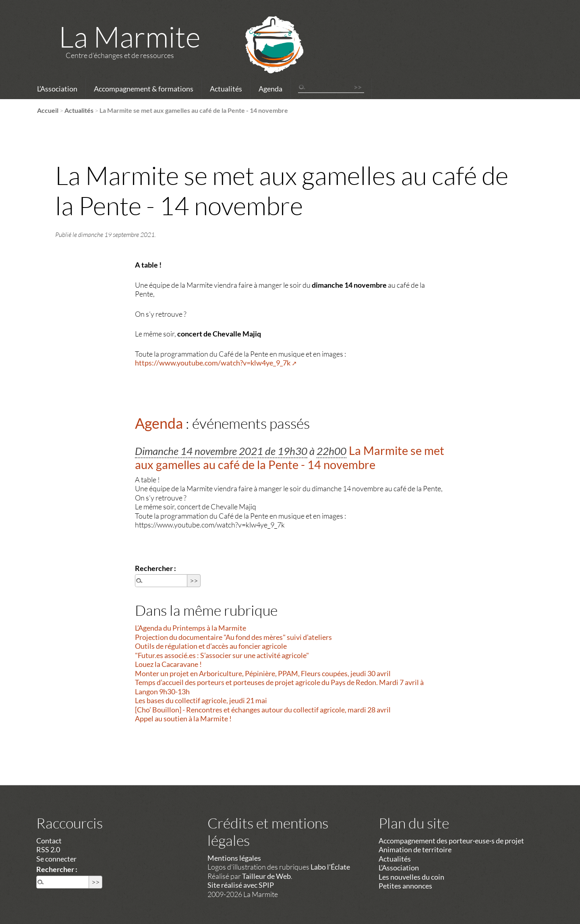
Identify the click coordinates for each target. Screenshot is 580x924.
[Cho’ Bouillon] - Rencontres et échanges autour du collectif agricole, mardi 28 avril (263, 710)
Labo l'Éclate (330, 867)
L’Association (57, 89)
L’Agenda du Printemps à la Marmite (191, 628)
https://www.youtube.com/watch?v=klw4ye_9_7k (213, 363)
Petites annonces (405, 886)
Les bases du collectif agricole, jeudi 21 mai (201, 700)
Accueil (48, 110)
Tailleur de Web (266, 876)
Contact (49, 841)
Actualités (226, 89)
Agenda (270, 89)
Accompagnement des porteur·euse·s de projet (451, 841)
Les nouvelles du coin (411, 877)
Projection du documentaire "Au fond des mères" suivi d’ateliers (233, 637)
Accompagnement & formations (144, 89)
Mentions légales (234, 858)
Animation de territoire (415, 849)
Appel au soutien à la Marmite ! (183, 718)
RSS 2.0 (48, 849)
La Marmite (130, 36)
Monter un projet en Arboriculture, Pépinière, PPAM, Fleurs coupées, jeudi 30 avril (263, 673)
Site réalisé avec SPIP (241, 885)
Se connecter (56, 859)
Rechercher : (155, 568)
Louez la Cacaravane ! (168, 664)
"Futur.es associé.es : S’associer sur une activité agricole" (222, 655)
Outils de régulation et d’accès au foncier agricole (211, 646)
